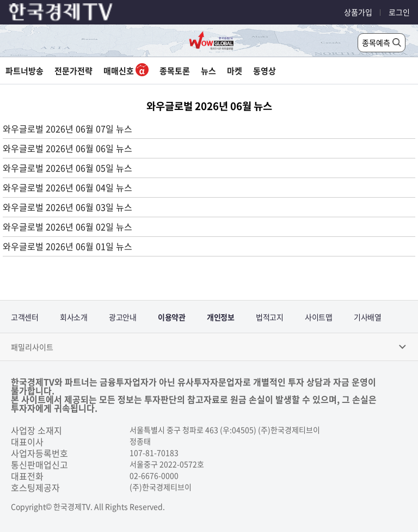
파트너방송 (24, 71)
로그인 (399, 12)
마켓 (235, 71)
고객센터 (24, 317)
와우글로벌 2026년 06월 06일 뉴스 (67, 148)
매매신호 (126, 71)
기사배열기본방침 (367, 322)
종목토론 (175, 71)
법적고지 (269, 317)
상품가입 (358, 12)
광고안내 (122, 317)
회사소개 (73, 317)
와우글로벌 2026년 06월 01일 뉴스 (67, 246)
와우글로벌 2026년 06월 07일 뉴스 (67, 129)
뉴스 (208, 71)
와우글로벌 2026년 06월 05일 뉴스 (67, 168)
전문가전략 (73, 71)
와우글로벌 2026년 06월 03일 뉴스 (67, 207)
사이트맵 (318, 317)
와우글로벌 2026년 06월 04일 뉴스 (67, 187)
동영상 (265, 71)
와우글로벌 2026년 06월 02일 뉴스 (67, 227)
